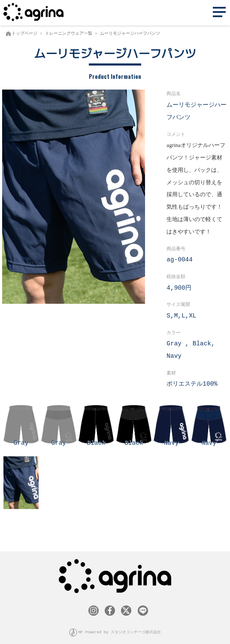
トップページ (24, 33)
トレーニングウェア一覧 (69, 33)
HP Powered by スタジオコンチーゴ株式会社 (120, 631)
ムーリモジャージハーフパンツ (130, 33)
